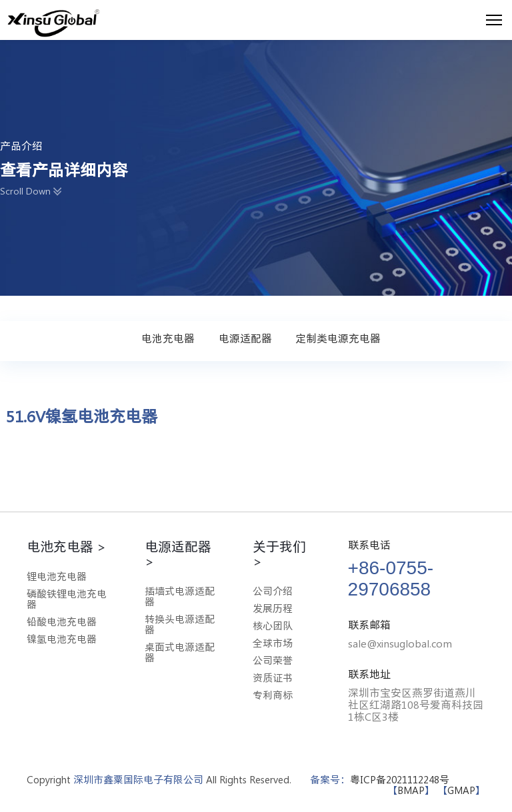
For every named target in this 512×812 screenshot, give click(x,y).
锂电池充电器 (57, 577)
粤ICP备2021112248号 (400, 780)
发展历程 (273, 609)
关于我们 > (279, 554)
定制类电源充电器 (338, 338)
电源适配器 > (178, 554)
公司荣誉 (273, 660)
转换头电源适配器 (180, 624)
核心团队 (273, 626)
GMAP (461, 790)
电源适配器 (245, 338)
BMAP (411, 790)
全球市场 (273, 643)
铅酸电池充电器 (62, 622)
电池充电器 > (66, 546)
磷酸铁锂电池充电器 (67, 599)
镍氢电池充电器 (62, 639)
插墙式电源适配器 (180, 597)
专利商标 (273, 695)
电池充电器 (168, 338)
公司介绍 (273, 591)
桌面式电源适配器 (180, 652)
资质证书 (273, 678)
